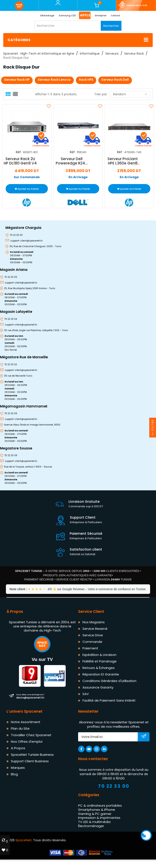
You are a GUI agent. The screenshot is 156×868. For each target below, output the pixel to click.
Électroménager (91, 826)
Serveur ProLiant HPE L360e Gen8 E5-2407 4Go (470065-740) (123, 161)
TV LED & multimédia (94, 822)
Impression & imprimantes (99, 818)
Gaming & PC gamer (95, 814)
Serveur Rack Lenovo (54, 80)
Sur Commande (27, 177)
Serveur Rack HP (17, 80)
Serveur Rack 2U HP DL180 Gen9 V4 (20, 161)
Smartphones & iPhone (97, 810)
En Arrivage (78, 177)
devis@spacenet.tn (30, 696)
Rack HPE (86, 80)
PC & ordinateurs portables (100, 805)
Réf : (19, 152)
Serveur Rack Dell (115, 80)
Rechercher (111, 26)
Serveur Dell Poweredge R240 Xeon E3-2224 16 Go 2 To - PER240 (71, 161)
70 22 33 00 (114, 786)
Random (130, 94)
